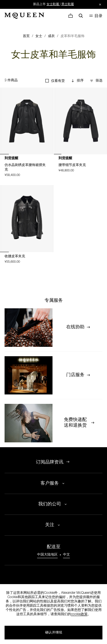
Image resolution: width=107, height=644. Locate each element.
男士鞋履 (68, 4)
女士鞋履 (53, 4)
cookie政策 (79, 614)
